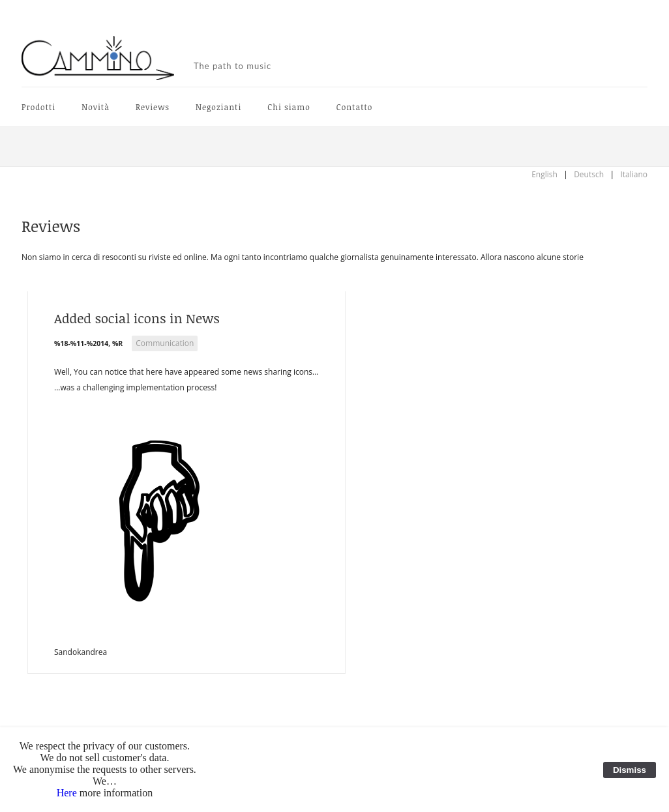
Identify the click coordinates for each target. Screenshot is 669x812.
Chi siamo (289, 107)
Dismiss (630, 770)
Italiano (634, 174)
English (544, 174)
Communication (165, 343)
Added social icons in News (137, 318)
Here (67, 793)
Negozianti (218, 107)
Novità (96, 107)
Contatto (355, 107)
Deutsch (589, 174)
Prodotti (38, 107)
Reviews (153, 107)
